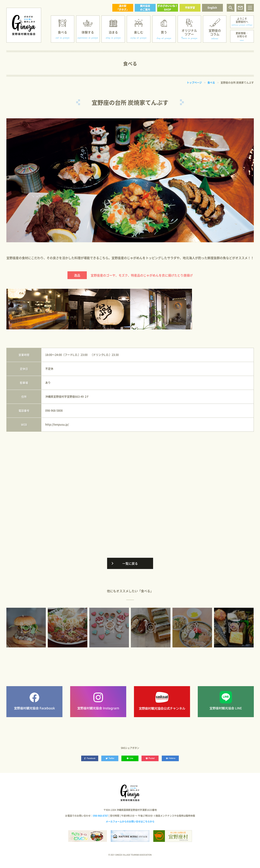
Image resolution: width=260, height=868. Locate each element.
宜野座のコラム (215, 32)
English (212, 7)
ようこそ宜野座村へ (242, 20)
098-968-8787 (101, 816)
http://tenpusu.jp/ (57, 424)
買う (164, 32)
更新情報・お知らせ (242, 35)
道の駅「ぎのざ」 (123, 8)
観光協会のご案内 (145, 8)
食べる (62, 32)
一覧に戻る (130, 563)
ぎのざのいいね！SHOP (168, 8)
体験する (88, 32)
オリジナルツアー (189, 32)
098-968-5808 (54, 410)
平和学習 (190, 7)
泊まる (113, 32)
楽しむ (139, 32)
